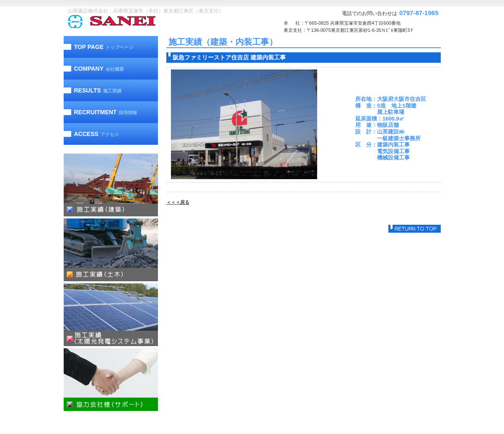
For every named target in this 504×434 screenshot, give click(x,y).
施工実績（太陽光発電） (111, 315)
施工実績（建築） (111, 185)
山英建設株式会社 (129, 22)
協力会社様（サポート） (111, 380)
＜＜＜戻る (178, 202)
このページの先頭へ (415, 229)
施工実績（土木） (111, 250)
